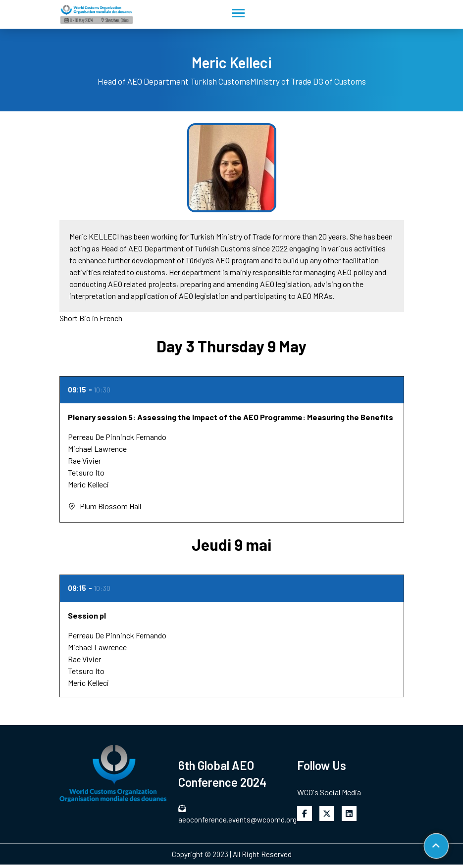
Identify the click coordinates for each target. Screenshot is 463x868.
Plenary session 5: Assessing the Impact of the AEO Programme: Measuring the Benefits (231, 417)
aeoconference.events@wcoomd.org (232, 814)
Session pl (87, 615)
